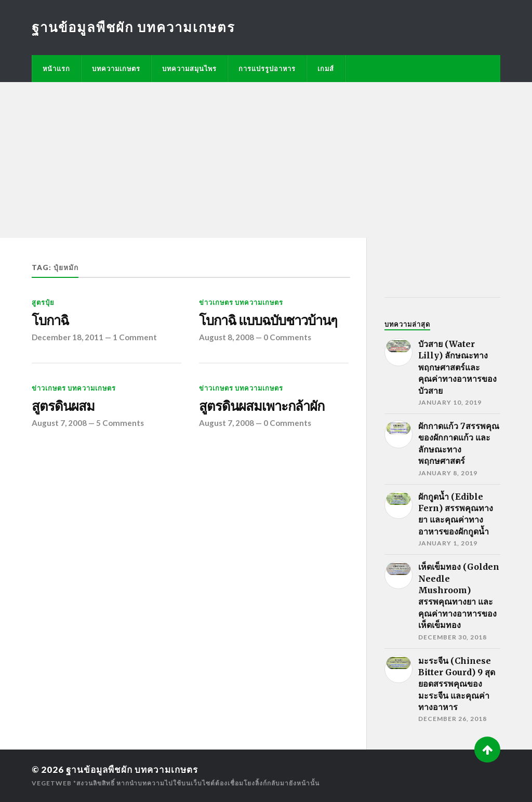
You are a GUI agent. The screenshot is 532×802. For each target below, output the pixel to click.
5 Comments (120, 423)
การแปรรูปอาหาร (267, 69)
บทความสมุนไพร (189, 69)
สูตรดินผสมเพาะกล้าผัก (262, 406)
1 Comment (135, 337)
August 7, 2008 (59, 423)
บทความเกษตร (116, 69)
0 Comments (287, 337)
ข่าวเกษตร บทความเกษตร (241, 302)
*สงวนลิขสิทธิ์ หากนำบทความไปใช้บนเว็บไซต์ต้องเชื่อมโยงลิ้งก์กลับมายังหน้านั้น (196, 783)
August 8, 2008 (227, 337)
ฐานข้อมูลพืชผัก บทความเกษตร (134, 27)
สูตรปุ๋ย (43, 302)
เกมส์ (326, 69)
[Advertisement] (266, 160)
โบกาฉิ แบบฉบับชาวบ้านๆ (268, 320)
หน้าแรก (56, 69)
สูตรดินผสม (63, 406)
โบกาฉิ (50, 320)
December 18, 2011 (68, 337)
